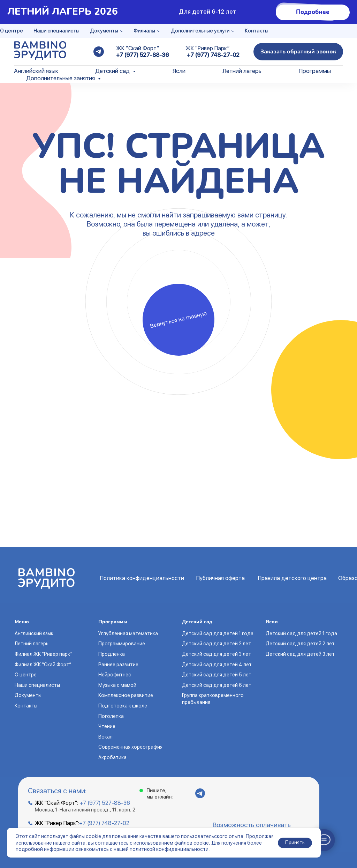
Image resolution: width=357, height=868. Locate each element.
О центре (12, 31)
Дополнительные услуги (200, 31)
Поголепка (111, 716)
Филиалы (144, 31)
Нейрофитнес (115, 675)
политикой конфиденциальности (169, 849)
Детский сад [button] (113, 71)
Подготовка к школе (123, 706)
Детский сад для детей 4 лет (217, 665)
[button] (298, 52)
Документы (104, 31)
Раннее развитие (118, 665)
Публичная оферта (221, 578)
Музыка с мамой (117, 685)
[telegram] (99, 52)
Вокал (105, 737)
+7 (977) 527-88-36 (142, 55)
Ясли (179, 71)
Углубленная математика (128, 633)
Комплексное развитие (126, 695)
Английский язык (36, 71)
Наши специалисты (56, 31)
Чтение (107, 726)
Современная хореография (130, 747)
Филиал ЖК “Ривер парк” (43, 654)
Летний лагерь (242, 71)
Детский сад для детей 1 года (218, 633)
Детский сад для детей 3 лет (217, 654)
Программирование (122, 644)
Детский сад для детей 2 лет (217, 644)
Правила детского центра (292, 578)
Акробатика (112, 757)
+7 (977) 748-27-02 (213, 55)
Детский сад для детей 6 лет (217, 685)
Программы (315, 71)
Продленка (112, 654)
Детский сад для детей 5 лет (217, 675)
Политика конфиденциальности (142, 578)
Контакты (257, 31)
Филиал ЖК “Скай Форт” (43, 665)
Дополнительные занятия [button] (61, 78)
